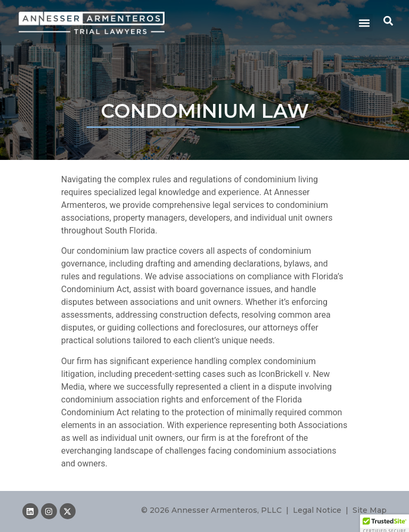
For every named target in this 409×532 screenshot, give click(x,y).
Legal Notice (317, 510)
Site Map (370, 510)
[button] (364, 23)
